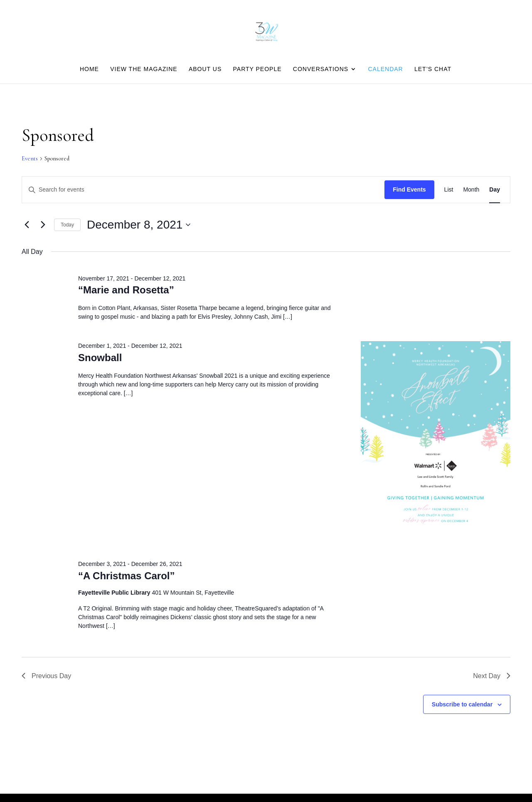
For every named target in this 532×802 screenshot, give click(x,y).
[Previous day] (27, 225)
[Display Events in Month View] (471, 190)
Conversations (321, 69)
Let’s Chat (433, 69)
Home (89, 69)
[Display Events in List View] (449, 190)
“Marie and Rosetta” (126, 290)
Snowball (100, 358)
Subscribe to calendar (462, 704)
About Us (205, 69)
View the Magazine (144, 69)
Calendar (385, 69)
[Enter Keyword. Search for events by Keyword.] (203, 190)
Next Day (492, 676)
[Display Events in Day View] (495, 190)
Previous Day (46, 676)
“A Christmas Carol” (127, 576)
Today (67, 225)
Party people (257, 69)
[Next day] (43, 225)
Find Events (409, 189)
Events (30, 159)
